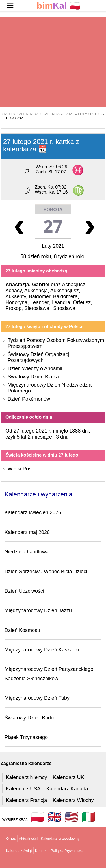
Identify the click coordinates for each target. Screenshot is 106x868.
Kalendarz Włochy (73, 800)
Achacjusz (73, 285)
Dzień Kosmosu (22, 630)
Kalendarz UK (68, 777)
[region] (53, 62)
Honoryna (16, 302)
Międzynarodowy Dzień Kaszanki (42, 650)
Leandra (61, 302)
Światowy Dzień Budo (29, 718)
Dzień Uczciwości (24, 591)
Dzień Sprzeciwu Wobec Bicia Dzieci (46, 572)
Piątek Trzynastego (26, 737)
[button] (10, 6)
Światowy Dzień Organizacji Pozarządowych (39, 357)
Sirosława (64, 308)
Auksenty (16, 296)
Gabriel (41, 285)
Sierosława (37, 308)
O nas (11, 838)
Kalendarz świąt (19, 851)
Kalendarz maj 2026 (27, 532)
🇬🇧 (55, 817)
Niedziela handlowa (27, 552)
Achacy (14, 291)
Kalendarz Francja (26, 800)
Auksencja (36, 291)
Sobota (53, 210)
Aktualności (28, 838)
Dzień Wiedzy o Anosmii (35, 368)
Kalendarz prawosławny (60, 838)
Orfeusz (82, 302)
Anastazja (17, 285)
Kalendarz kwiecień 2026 (33, 512)
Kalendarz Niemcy (26, 777)
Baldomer (40, 296)
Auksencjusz (65, 291)
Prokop (13, 308)
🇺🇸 (72, 817)
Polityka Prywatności (67, 851)
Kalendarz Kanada (67, 789)
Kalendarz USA (23, 789)
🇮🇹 (88, 817)
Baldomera (65, 296)
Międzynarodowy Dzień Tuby (37, 698)
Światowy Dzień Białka (33, 377)
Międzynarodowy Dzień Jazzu (38, 610)
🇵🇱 (59, 6)
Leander (39, 302)
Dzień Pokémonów (29, 399)
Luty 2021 (53, 246)
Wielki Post (20, 469)
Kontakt (41, 851)
